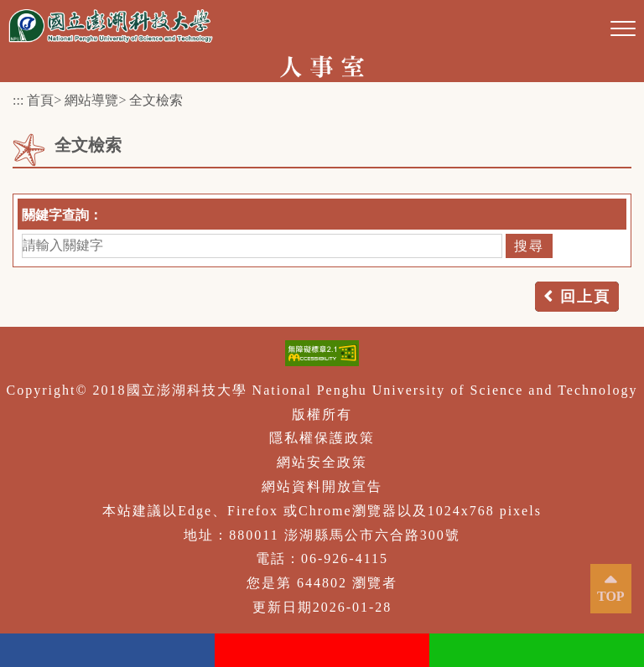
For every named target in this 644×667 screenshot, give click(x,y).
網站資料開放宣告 (322, 486)
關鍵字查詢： (62, 215)
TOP (611, 596)
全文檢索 (156, 100)
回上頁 (585, 297)
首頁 (40, 100)
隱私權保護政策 (322, 438)
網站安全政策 (322, 462)
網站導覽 (91, 100)
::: (18, 100)
